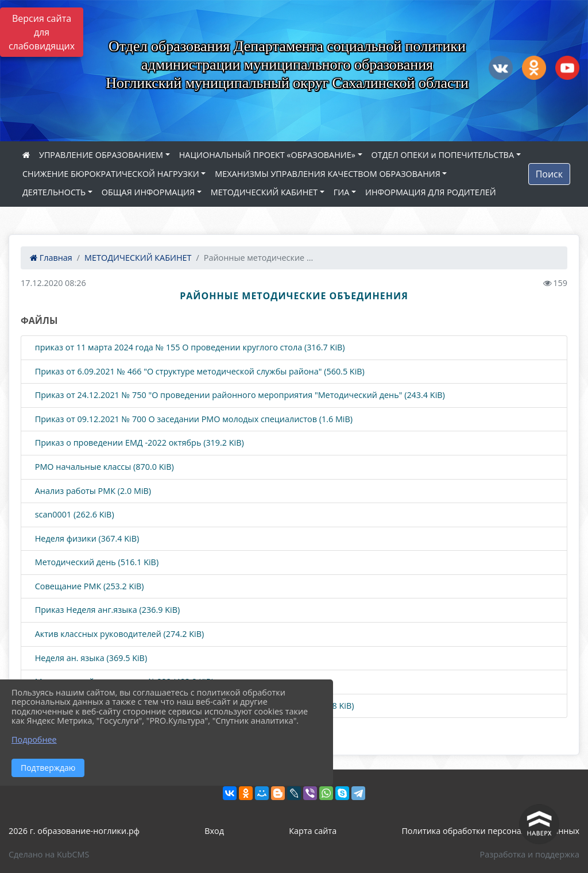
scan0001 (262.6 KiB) (73, 515)
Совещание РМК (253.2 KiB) (88, 587)
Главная (51, 258)
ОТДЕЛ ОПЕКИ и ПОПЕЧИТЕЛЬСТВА (443, 155)
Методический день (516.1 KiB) (96, 563)
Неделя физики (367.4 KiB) (86, 539)
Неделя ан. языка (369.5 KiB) (90, 658)
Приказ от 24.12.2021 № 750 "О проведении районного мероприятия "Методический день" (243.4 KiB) (239, 395)
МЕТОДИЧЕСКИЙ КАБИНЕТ (264, 192)
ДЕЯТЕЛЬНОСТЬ (54, 192)
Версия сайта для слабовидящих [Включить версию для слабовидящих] (42, 32)
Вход (214, 831)
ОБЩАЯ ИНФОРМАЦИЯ (148, 192)
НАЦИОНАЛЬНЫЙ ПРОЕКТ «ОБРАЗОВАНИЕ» (267, 155)
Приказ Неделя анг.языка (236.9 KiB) (106, 610)
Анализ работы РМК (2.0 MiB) (92, 491)
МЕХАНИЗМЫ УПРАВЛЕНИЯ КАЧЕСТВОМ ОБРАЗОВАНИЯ (327, 174)
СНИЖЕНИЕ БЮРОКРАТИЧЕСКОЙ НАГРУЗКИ (111, 174)
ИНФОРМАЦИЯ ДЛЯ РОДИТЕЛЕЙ (431, 192)
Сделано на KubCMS (49, 854)
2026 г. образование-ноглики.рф (74, 831)
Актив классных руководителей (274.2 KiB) (118, 634)
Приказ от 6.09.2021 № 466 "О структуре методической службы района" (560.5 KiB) (199, 372)
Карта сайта (313, 831)
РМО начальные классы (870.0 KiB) (103, 467)
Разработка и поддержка (530, 854)
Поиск (549, 174)
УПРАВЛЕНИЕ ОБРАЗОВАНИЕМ (101, 155)
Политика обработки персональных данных (490, 831)
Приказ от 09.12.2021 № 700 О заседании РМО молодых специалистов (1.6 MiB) (193, 420)
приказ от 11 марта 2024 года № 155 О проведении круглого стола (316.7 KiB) (189, 348)
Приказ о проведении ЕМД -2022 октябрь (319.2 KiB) (138, 443)
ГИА (342, 192)
